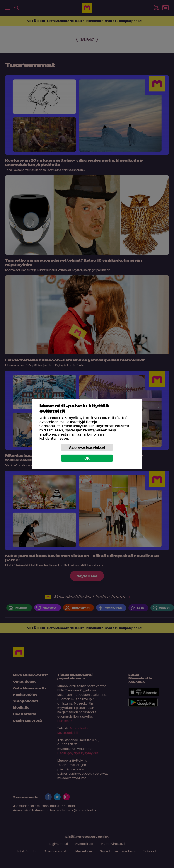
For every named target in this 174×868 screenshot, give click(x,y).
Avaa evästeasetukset (87, 447)
